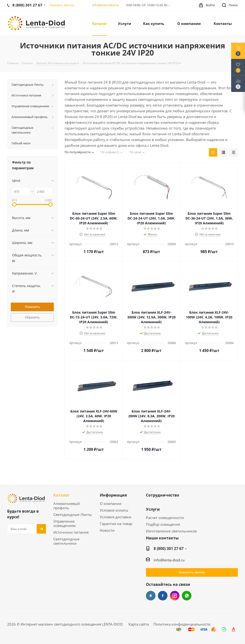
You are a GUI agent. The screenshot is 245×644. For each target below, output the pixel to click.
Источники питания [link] (71, 532)
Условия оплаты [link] (114, 510)
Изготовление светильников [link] (171, 531)
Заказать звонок (192, 572)
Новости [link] (107, 530)
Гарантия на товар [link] (116, 524)
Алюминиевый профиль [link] (67, 506)
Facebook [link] (163, 596)
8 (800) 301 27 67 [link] (169, 548)
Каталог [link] (61, 495)
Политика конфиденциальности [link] (182, 624)
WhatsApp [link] (187, 596)
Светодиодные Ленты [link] (73, 515)
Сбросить (32, 317)
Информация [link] (113, 495)
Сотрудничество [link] (163, 495)
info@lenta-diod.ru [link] (106, 5)
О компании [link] (111, 504)
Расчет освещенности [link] (165, 518)
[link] (37, 23)
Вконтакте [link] (151, 596)
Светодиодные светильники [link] (66, 541)
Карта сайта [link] (139, 624)
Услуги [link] (153, 509)
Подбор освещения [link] (163, 524)
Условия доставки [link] (116, 517)
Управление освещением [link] (64, 523)
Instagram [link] (175, 596)
